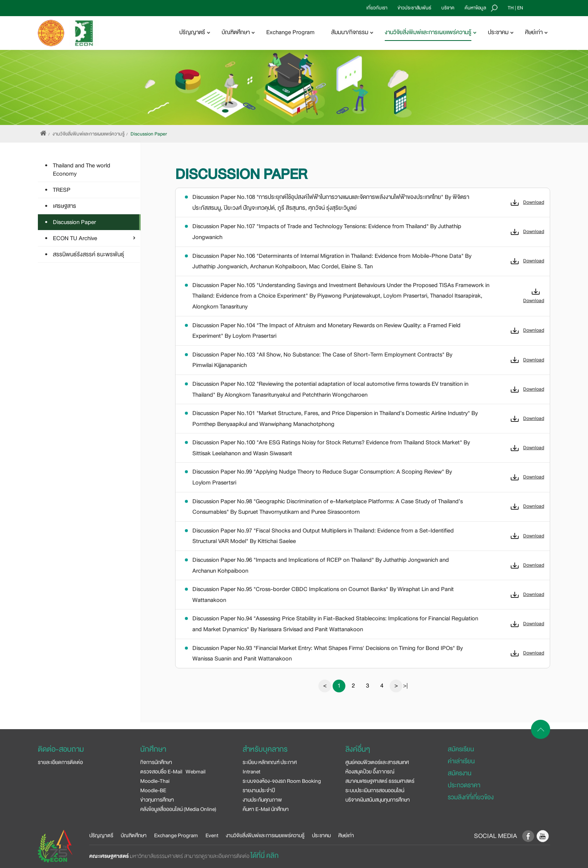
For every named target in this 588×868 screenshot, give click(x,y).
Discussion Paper (149, 134)
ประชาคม (321, 835)
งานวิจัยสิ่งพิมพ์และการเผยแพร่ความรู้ (88, 134)
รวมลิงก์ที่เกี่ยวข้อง (471, 797)
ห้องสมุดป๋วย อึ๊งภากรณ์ (370, 772)
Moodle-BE (153, 790)
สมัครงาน (460, 773)
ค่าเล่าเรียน (461, 761)
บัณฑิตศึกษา (134, 835)
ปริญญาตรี (101, 835)
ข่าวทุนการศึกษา (157, 800)
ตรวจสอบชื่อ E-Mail (161, 772)
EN (520, 8)
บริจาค (448, 8)
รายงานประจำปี (259, 790)
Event (212, 835)
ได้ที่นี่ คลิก (265, 856)
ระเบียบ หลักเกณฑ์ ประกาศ (270, 762)
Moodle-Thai (155, 781)
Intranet (251, 772)
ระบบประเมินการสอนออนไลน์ (375, 790)
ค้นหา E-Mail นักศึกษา (266, 809)
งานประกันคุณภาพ (262, 800)
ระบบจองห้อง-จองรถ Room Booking (282, 781)
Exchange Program (290, 32)
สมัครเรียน (461, 749)
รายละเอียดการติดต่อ (60, 762)
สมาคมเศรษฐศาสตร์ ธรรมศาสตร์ (380, 781)
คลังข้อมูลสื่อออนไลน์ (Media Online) (178, 809)
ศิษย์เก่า (346, 835)
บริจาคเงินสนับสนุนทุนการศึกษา (378, 800)
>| (405, 686)
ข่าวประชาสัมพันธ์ (414, 8)
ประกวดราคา (464, 785)
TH (511, 8)
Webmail (196, 772)
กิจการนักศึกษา (156, 762)
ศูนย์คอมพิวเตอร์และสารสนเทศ (377, 762)
